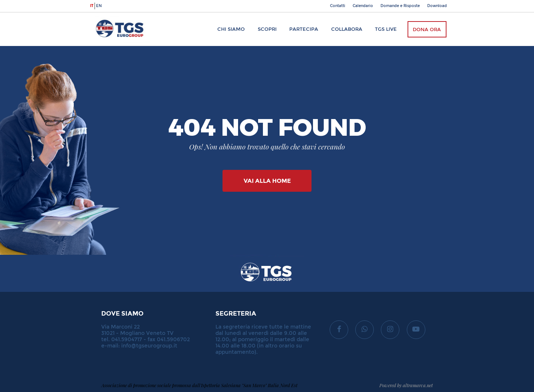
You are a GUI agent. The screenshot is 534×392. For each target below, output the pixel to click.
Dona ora (427, 29)
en (99, 6)
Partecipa (304, 29)
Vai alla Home (267, 181)
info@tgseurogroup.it (149, 346)
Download (437, 6)
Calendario (363, 6)
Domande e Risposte (400, 6)
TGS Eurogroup (113, 16)
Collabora (347, 29)
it (92, 6)
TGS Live (386, 29)
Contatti (338, 6)
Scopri (267, 29)
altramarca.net (418, 385)
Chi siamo (231, 29)
